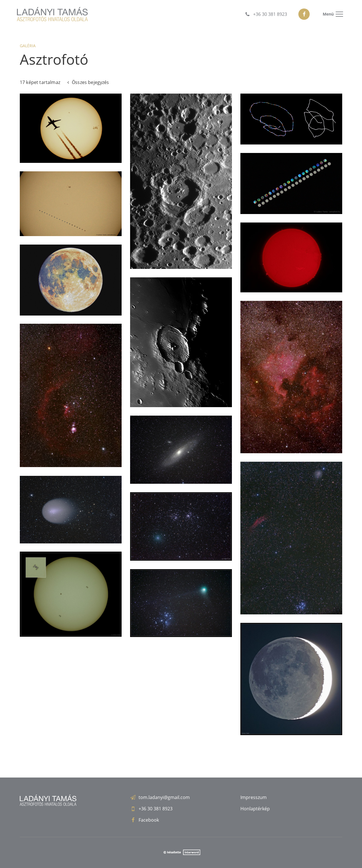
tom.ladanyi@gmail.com (164, 797)
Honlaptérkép (255, 809)
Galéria (28, 46)
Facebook (149, 820)
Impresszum (254, 797)
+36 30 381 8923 (156, 809)
